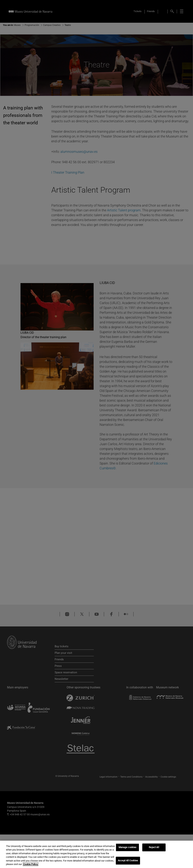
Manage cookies (128, 847)
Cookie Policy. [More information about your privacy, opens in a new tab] (31, 864)
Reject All (154, 847)
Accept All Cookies (128, 860)
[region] (96, 854)
